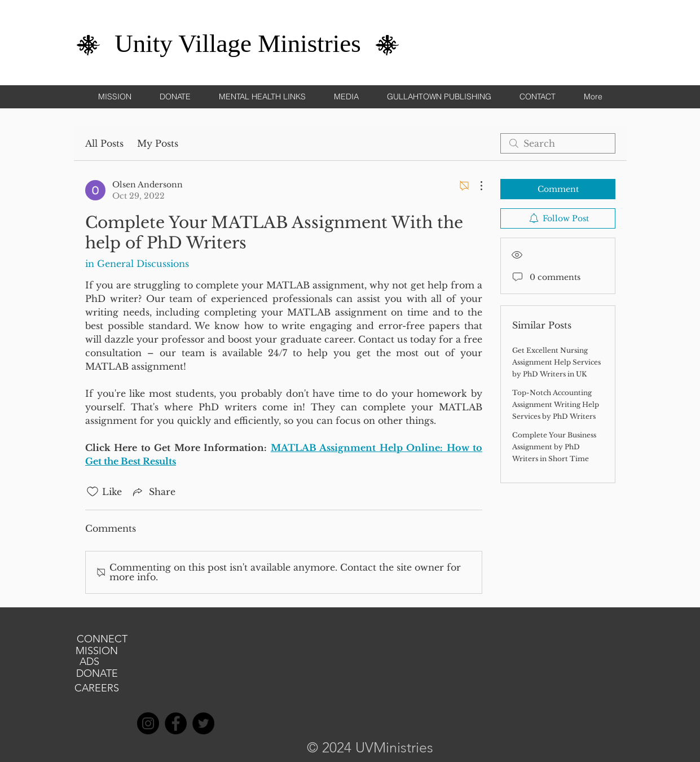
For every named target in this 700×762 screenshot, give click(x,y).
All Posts (104, 143)
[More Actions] (476, 186)
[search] (558, 143)
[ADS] (90, 662)
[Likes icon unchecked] (93, 492)
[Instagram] (148, 723)
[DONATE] (97, 674)
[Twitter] (203, 723)
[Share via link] (153, 492)
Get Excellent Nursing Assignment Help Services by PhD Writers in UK (556, 362)
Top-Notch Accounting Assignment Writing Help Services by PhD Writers (556, 404)
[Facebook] (176, 723)
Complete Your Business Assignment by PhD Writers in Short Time (554, 447)
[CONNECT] (102, 640)
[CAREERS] (97, 689)
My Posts (158, 143)
